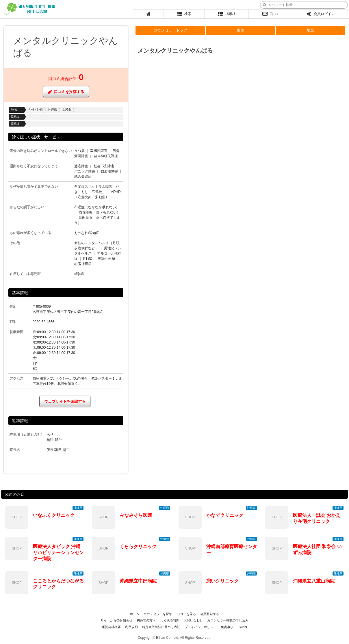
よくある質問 (170, 620)
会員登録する (210, 614)
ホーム (134, 614)
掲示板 (227, 14)
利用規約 (131, 627)
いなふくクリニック (54, 515)
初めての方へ (146, 620)
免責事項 (227, 627)
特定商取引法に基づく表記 (161, 627)
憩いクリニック (222, 581)
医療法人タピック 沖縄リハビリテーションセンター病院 (58, 553)
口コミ (271, 14)
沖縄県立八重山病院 (314, 581)
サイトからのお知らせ (116, 620)
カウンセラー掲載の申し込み (228, 620)
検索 (184, 14)
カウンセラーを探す (158, 614)
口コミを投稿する (66, 92)
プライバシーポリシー (201, 627)
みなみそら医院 (136, 515)
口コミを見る (186, 614)
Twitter (242, 627)
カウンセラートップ (170, 30)
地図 (311, 30)
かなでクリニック (225, 515)
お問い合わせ (193, 620)
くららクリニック (138, 546)
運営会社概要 (111, 627)
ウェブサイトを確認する (65, 401)
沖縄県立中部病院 (138, 581)
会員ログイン (321, 14)
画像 (240, 30)
